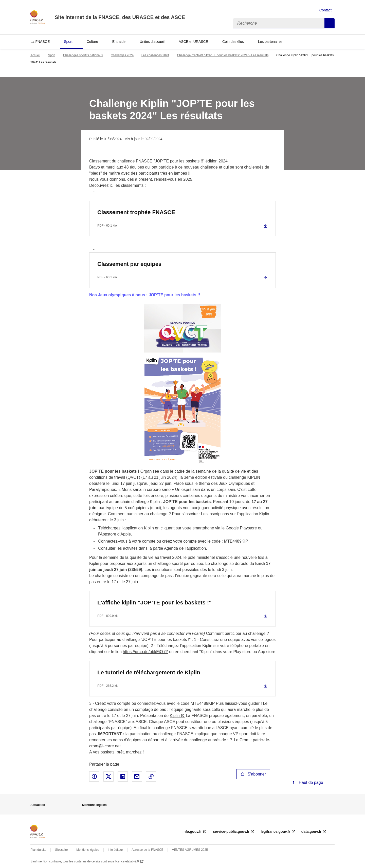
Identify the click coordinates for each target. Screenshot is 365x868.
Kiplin (175, 716)
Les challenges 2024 (155, 55)
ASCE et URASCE (193, 42)
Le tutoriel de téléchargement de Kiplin (149, 672)
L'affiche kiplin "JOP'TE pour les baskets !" (154, 603)
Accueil (35, 55)
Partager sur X (108, 777)
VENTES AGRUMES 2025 (190, 850)
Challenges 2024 (122, 55)
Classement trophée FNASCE (136, 212)
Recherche (330, 23)
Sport (68, 42)
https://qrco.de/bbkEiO (143, 652)
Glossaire (61, 850)
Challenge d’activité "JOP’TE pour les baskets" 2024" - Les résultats (223, 55)
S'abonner (253, 774)
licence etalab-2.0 (127, 861)
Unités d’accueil (152, 42)
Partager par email (137, 777)
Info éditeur (115, 850)
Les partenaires (270, 42)
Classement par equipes (129, 264)
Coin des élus (233, 42)
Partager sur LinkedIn (123, 777)
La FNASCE (40, 42)
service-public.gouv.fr (231, 832)
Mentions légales (88, 850)
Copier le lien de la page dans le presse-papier (151, 777)
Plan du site (38, 850)
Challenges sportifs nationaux (83, 55)
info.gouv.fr (192, 832)
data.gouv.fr (311, 832)
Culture (92, 42)
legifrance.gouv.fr (275, 832)
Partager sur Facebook (94, 777)
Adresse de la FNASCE (147, 850)
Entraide (119, 42)
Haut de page (310, 782)
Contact (325, 10)
